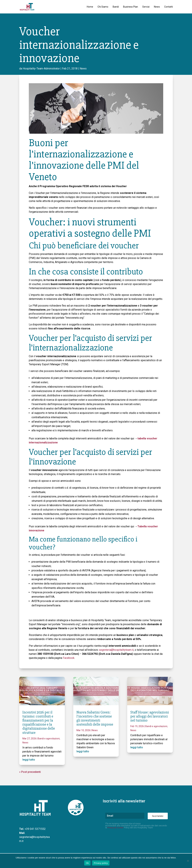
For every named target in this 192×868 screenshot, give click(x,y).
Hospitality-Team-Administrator (41, 69)
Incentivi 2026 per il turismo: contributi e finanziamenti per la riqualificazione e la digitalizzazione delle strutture (39, 723)
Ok (87, 863)
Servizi (146, 7)
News (157, 7)
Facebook (69, 658)
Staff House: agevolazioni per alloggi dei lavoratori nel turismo (150, 716)
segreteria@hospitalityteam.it (116, 650)
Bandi (116, 7)
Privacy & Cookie (115, 828)
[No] (188, 861)
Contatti (169, 7)
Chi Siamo (103, 7)
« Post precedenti (30, 772)
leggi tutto (29, 760)
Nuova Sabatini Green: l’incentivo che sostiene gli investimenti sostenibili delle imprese (95, 719)
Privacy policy (101, 863)
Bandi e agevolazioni (49, 739)
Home (90, 7)
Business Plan (131, 7)
